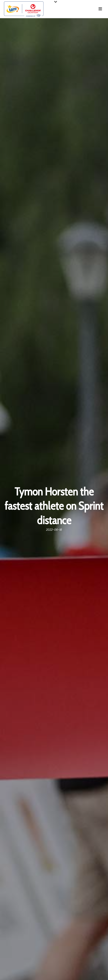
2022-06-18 (54, 530)
